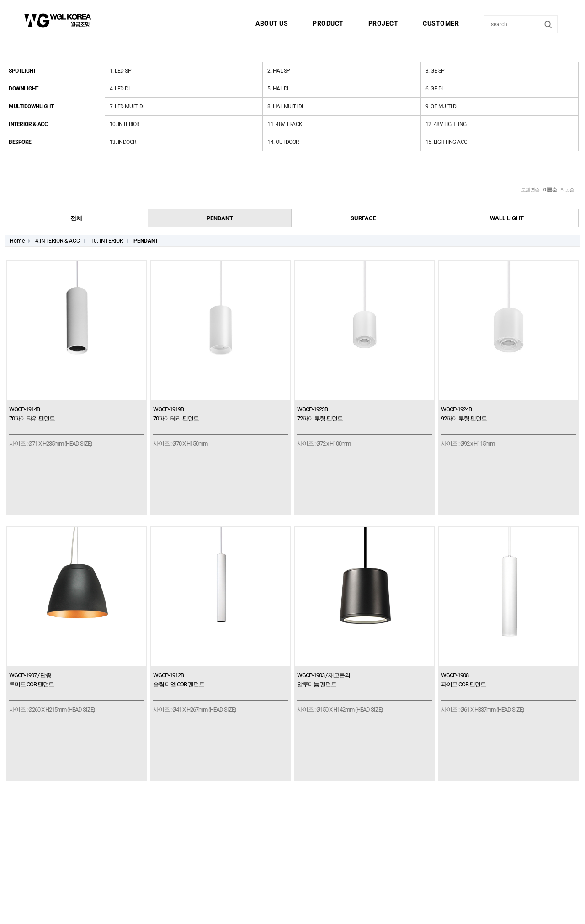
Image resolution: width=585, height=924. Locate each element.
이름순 (550, 190)
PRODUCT (328, 23)
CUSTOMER (441, 23)
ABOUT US (272, 23)
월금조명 (80, 21)
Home (17, 241)
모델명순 (530, 190)
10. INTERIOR (107, 241)
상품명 (484, 16)
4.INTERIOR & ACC (58, 241)
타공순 (567, 190)
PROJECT (383, 23)
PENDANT (146, 241)
